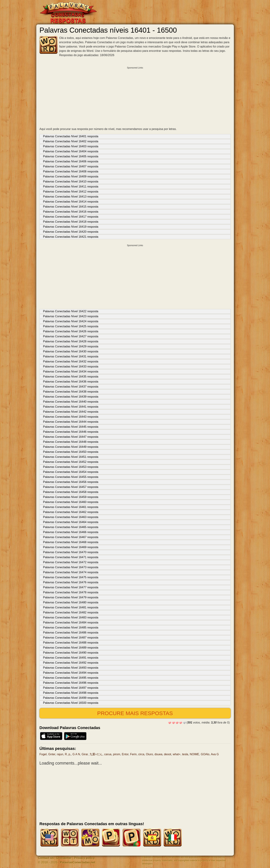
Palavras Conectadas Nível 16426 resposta (71, 331)
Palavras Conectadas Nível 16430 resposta (71, 351)
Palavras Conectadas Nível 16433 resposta (71, 367)
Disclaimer (64, 858)
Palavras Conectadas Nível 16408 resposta (71, 171)
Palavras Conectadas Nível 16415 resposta (71, 207)
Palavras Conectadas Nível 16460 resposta (71, 502)
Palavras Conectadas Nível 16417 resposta (71, 217)
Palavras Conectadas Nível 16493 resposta (71, 668)
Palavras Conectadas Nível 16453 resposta (71, 467)
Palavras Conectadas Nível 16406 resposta (71, 161)
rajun (60, 754)
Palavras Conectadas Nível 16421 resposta (71, 237)
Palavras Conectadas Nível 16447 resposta (71, 437)
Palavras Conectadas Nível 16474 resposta (71, 572)
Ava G (215, 754)
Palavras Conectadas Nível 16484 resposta (71, 622)
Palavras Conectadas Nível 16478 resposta (71, 592)
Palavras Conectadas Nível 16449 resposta (71, 447)
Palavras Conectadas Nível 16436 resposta (71, 382)
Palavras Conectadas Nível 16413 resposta (71, 197)
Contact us (46, 858)
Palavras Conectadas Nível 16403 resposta (71, 146)
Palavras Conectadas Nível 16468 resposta (71, 542)
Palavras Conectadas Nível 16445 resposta (71, 427)
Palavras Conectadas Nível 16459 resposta (71, 497)
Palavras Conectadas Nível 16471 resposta (71, 557)
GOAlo (205, 754)
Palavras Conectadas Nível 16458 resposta (71, 492)
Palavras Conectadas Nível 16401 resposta (71, 136)
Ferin (133, 754)
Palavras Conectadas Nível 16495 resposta (71, 678)
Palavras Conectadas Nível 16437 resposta (71, 387)
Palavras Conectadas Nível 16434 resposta (71, 372)
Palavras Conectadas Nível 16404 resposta (71, 151)
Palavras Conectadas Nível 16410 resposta (71, 182)
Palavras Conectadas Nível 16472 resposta (71, 562)
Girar (85, 754)
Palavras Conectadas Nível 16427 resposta (71, 336)
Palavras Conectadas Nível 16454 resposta (71, 472)
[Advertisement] (135, 96)
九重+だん (96, 754)
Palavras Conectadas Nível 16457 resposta (71, 487)
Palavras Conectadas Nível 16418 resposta (71, 222)
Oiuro (149, 754)
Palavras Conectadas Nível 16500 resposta (71, 703)
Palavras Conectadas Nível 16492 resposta (71, 663)
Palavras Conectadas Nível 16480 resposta (71, 602)
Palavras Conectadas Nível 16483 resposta (71, 617)
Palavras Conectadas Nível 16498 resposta (71, 693)
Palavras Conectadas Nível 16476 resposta (71, 582)
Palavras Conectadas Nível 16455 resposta (71, 477)
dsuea (158, 754)
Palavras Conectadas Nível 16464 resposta (71, 522)
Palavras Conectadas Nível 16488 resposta (71, 643)
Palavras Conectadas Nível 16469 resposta (71, 547)
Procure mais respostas (135, 713)
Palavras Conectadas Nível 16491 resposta (71, 658)
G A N (76, 754)
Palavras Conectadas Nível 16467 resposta (71, 537)
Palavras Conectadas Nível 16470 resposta (71, 552)
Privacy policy (84, 858)
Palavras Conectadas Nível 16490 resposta (71, 653)
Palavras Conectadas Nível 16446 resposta (71, 432)
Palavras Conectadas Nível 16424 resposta (71, 321)
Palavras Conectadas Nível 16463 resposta (71, 517)
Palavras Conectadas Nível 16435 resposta (71, 377)
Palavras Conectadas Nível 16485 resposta (71, 628)
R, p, (68, 754)
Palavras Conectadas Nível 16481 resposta (71, 607)
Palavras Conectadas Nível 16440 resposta (71, 402)
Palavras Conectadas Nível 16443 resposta (71, 417)
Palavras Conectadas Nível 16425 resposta (71, 326)
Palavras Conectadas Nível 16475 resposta (71, 577)
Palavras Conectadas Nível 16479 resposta (71, 597)
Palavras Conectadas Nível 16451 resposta (71, 457)
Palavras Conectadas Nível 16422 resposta (71, 311)
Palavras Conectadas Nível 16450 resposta (71, 452)
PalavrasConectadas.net (78, 862)
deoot (168, 754)
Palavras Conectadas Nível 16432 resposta (71, 361)
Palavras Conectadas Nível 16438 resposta (71, 392)
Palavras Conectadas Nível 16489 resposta (71, 648)
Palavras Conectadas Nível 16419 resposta (71, 227)
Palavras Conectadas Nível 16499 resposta (71, 698)
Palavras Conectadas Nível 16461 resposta (71, 507)
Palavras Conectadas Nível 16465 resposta (71, 527)
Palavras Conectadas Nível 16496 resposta (71, 683)
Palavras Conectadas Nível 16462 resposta (71, 512)
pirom (117, 754)
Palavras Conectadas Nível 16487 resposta (71, 638)
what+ (177, 754)
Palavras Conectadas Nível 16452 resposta (71, 462)
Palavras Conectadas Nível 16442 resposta (71, 412)
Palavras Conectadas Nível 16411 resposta (71, 187)
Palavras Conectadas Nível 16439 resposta (71, 397)
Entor (125, 754)
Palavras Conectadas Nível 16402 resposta (71, 141)
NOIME (194, 754)
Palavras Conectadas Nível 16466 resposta (71, 532)
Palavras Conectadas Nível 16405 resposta (71, 156)
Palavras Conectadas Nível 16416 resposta (71, 212)
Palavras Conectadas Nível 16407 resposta (71, 166)
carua (108, 754)
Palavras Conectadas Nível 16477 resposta (71, 587)
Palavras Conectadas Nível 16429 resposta (71, 346)
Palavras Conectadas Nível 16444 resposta (71, 422)
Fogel (43, 754)
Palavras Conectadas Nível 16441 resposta (71, 407)
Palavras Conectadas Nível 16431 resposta (71, 356)
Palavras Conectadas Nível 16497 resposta (71, 688)
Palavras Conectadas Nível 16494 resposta (71, 673)
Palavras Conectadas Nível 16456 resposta (71, 482)
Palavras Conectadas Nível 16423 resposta (71, 316)
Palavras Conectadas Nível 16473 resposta (71, 567)
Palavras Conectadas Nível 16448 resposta (71, 442)
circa (141, 754)
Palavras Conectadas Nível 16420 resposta (71, 232)
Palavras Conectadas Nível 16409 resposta (71, 176)
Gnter (52, 754)
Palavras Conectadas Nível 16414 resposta (71, 202)
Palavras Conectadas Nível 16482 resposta (71, 612)
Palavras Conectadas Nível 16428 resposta (71, 341)
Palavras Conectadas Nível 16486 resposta (71, 633)
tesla (185, 754)
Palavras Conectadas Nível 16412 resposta (71, 192)
